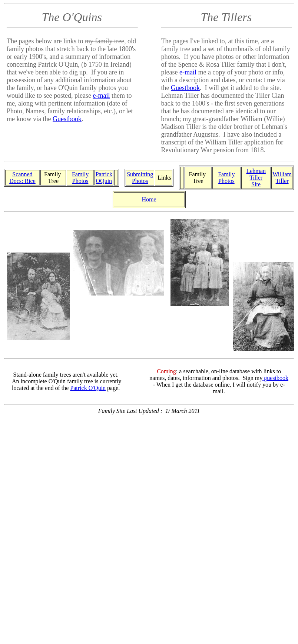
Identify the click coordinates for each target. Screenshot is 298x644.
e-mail (101, 96)
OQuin (104, 181)
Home (149, 199)
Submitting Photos (140, 178)
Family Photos (80, 178)
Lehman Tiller (256, 174)
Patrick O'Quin (88, 388)
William (282, 174)
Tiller (282, 181)
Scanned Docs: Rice (22, 178)
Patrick (104, 174)
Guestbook (67, 119)
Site (256, 184)
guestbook (275, 378)
